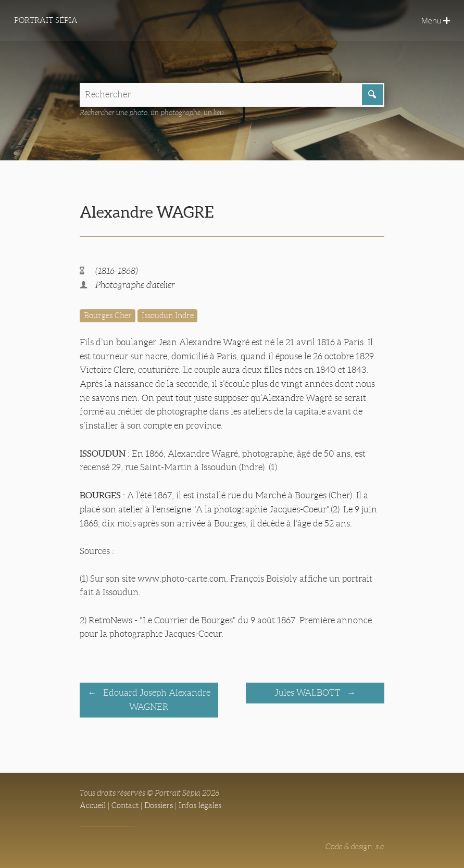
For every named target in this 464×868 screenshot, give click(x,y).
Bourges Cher (108, 316)
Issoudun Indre (168, 316)
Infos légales (200, 806)
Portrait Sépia (46, 20)
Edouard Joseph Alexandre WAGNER (156, 700)
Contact (125, 806)
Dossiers (159, 806)
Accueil (93, 806)
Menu (436, 20)
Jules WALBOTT (309, 693)
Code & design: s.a (355, 847)
